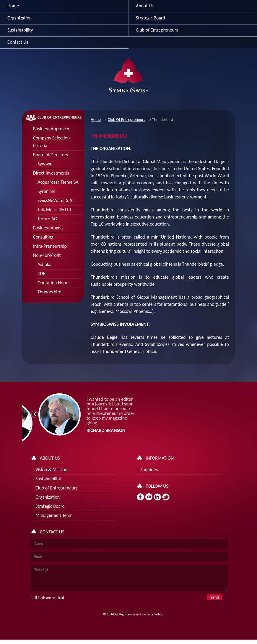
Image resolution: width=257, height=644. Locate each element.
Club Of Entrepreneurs (127, 120)
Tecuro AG (47, 219)
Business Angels (48, 228)
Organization (19, 18)
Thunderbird (49, 292)
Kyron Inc (46, 191)
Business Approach (51, 129)
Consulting (43, 237)
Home (13, 6)
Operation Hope (53, 283)
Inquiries (149, 470)
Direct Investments (51, 173)
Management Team (54, 515)
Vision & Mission (51, 470)
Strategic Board (50, 506)
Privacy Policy (153, 619)
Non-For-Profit (47, 255)
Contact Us (18, 42)
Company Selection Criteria (51, 142)
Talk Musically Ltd (54, 210)
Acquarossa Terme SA (58, 182)
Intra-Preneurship (50, 246)
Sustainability (20, 30)
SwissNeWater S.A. (56, 200)
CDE (41, 273)
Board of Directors (51, 155)
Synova (44, 164)
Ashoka (44, 264)
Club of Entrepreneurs (56, 488)
